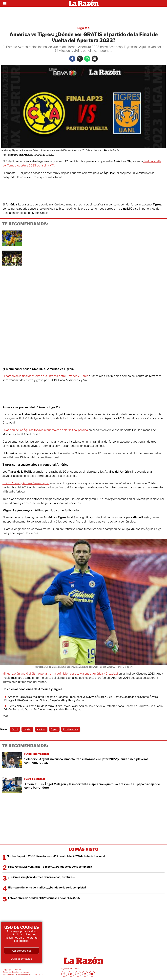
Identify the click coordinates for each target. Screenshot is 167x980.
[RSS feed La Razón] (85, 974)
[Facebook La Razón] (72, 59)
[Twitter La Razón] (80, 59)
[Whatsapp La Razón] (87, 59)
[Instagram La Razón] (78, 974)
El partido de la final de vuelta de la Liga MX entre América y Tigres (45, 376)
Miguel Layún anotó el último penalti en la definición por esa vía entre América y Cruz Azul (60, 674)
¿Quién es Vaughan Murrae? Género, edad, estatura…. (42, 877)
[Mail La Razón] (95, 59)
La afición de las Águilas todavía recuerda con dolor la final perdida (45, 430)
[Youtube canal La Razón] (92, 974)
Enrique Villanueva (20, 155)
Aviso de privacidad (21, 959)
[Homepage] (84, 3)
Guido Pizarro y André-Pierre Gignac (26, 483)
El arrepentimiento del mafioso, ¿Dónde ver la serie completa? (47, 888)
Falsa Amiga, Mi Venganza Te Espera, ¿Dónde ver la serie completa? (50, 867)
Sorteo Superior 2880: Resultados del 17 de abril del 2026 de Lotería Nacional (56, 856)
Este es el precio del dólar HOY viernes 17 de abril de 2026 (44, 898)
